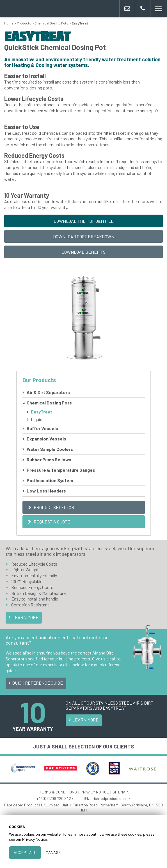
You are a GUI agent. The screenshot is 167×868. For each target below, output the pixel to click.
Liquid (37, 419)
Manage (53, 852)
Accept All (25, 852)
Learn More (23, 617)
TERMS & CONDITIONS (58, 792)
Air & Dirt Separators (48, 392)
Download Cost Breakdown (84, 236)
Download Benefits (83, 252)
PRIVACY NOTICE (95, 792)
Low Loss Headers (46, 491)
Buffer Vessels (42, 428)
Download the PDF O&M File (84, 221)
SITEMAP (120, 792)
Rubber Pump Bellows (49, 459)
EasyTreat (42, 412)
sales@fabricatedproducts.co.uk (102, 798)
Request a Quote (48, 522)
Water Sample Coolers (50, 449)
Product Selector (50, 507)
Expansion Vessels (46, 439)
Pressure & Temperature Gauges (61, 470)
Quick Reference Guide (35, 683)
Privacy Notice (35, 839)
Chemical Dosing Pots (49, 403)
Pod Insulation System (50, 480)
